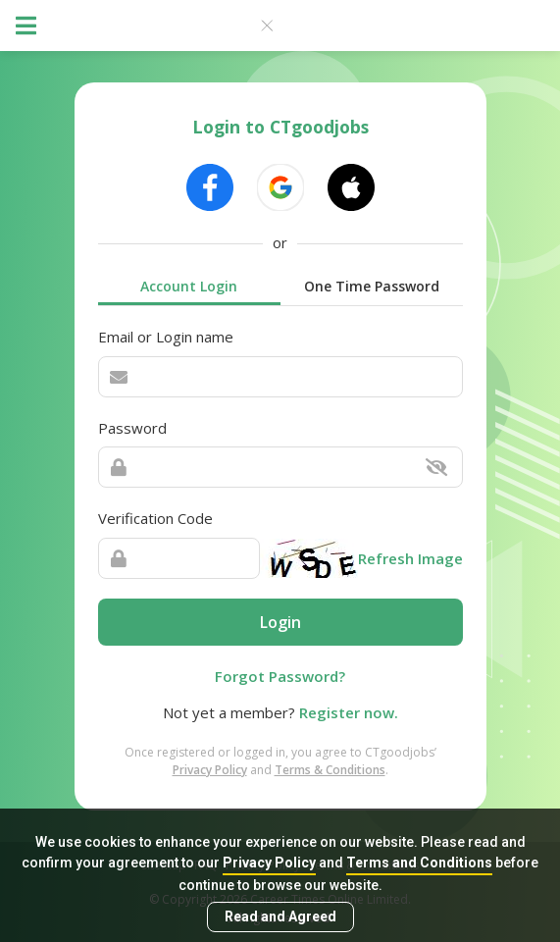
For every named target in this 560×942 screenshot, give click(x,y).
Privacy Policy (269, 863)
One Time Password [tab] (372, 286)
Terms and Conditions (419, 863)
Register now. (349, 712)
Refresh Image (410, 558)
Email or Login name (166, 337)
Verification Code (155, 518)
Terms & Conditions (330, 770)
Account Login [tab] (189, 286)
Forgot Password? (280, 676)
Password (132, 428)
